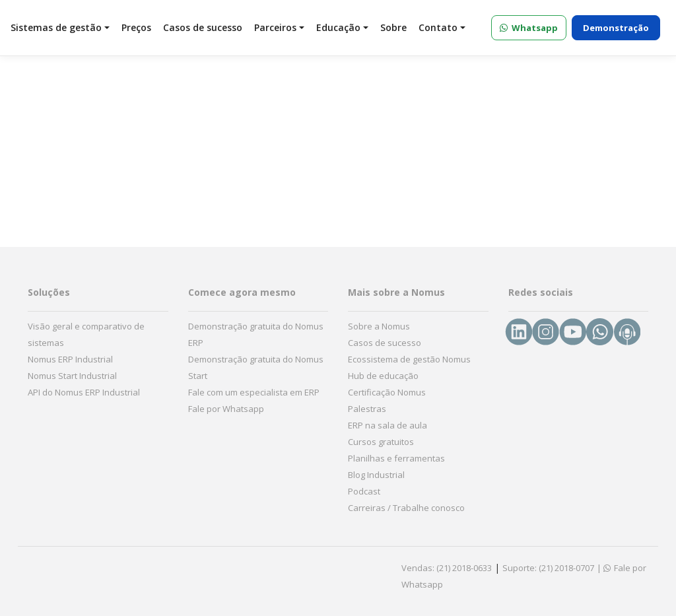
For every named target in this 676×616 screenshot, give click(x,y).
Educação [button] (342, 27)
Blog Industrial (376, 475)
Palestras (367, 409)
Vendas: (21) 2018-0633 (447, 568)
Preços (136, 27)
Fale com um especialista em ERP (254, 392)
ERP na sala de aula (388, 425)
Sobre (393, 27)
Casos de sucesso (203, 27)
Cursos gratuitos (381, 442)
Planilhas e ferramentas (396, 458)
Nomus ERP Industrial (70, 359)
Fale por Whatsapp (226, 409)
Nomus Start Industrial (72, 376)
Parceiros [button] (279, 27)
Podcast (364, 491)
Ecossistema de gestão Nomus (409, 359)
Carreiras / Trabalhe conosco (406, 508)
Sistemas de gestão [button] (60, 27)
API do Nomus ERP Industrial (84, 392)
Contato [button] (442, 27)
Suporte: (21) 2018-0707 (548, 568)
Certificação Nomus (387, 392)
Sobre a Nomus (379, 326)
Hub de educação (383, 376)
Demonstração (616, 28)
